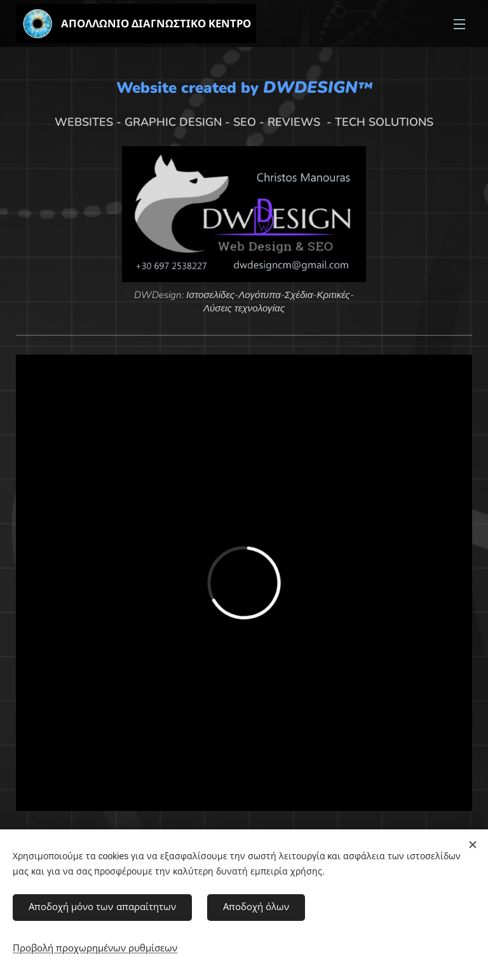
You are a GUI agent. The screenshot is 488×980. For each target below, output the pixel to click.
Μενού (459, 24)
